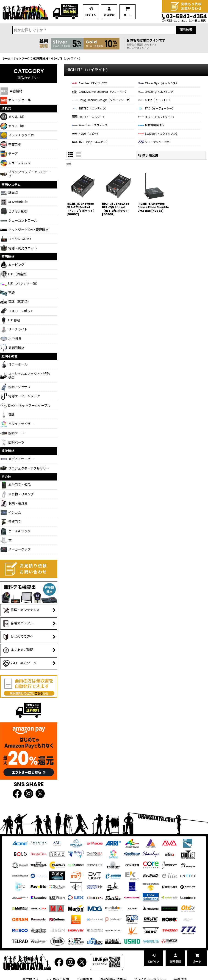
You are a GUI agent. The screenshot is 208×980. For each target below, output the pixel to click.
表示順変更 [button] (148, 155)
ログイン (91, 15)
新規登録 (109, 15)
